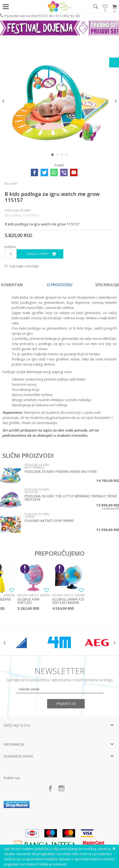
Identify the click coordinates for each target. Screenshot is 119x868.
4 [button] (68, 156)
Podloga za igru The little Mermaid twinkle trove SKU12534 (71, 498)
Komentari (12, 285)
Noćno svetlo (28, 595)
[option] (59, 101)
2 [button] (58, 156)
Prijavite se (66, 704)
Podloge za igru (18, 210)
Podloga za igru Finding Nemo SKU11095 (61, 472)
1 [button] (54, 156)
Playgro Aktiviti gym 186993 (49, 521)
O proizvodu (60, 285)
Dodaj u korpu (38, 254)
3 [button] (63, 156)
